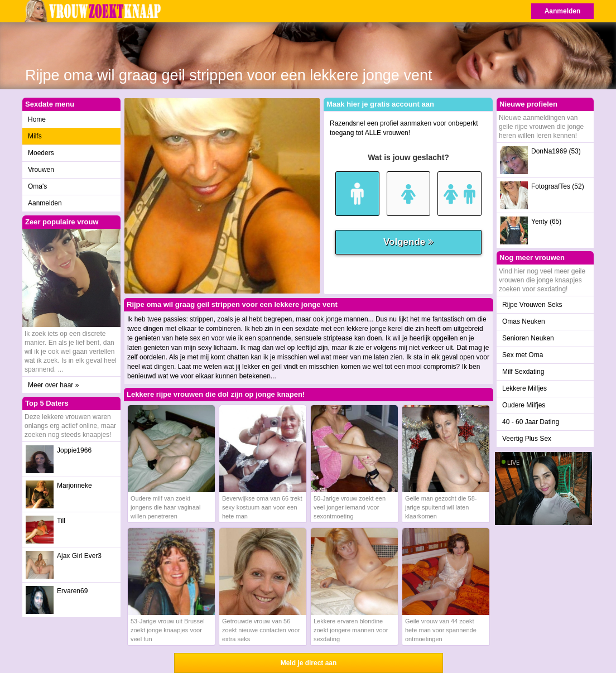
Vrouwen (41, 170)
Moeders (41, 153)
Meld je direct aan (309, 663)
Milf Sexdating (523, 372)
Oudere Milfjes (524, 405)
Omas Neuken (524, 321)
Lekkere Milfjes (524, 388)
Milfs (35, 136)
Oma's (37, 186)
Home (37, 119)
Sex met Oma (523, 355)
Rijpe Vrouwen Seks (532, 305)
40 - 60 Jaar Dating (531, 422)
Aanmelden (563, 11)
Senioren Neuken (528, 338)
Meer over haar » (53, 385)
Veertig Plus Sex (527, 439)
